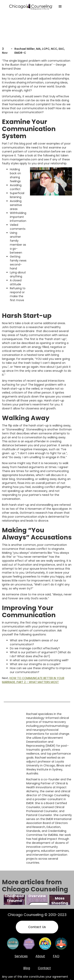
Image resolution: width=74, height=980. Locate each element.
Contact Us (37, 927)
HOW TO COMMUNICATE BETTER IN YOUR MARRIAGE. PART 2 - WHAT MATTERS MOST (33, 680)
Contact (44, 968)
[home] (31, 7)
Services (21, 956)
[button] (60, 7)
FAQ (56, 956)
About (40, 956)
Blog (27, 968)
